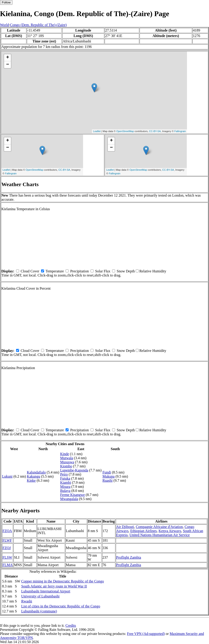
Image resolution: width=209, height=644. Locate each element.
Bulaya (65, 491)
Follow (6, 2)
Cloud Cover (30, 271)
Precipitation (79, 271)
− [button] (8, 65)
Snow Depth (126, 271)
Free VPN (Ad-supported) (146, 634)
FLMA (7, 565)
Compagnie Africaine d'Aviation (159, 527)
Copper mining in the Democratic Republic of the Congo (62, 581)
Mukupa (109, 476)
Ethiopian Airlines (144, 531)
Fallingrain (180, 131)
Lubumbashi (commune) (39, 611)
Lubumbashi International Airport (46, 591)
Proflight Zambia (129, 557)
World (5, 25)
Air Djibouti (125, 527)
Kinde (65, 454)
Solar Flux (103, 271)
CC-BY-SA (155, 131)
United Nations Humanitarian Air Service (160, 535)
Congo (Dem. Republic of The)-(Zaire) (38, 25)
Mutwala (67, 458)
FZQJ (7, 548)
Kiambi (66, 482)
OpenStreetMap (125, 131)
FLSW (7, 557)
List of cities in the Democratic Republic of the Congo (61, 606)
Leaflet (97, 131)
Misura (65, 487)
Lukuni (7, 476)
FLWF (7, 540)
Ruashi (108, 480)
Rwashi (27, 601)
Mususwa (67, 462)
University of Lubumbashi (40, 596)
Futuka (65, 478)
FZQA (7, 531)
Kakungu (33, 476)
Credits (71, 625)
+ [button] (8, 58)
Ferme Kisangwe (73, 495)
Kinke (31, 480)
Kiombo (66, 466)
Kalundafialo (36, 472)
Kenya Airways (170, 531)
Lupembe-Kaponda (74, 470)
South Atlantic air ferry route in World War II (54, 586)
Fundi (107, 472)
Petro (64, 474)
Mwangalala (69, 499)
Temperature (55, 271)
